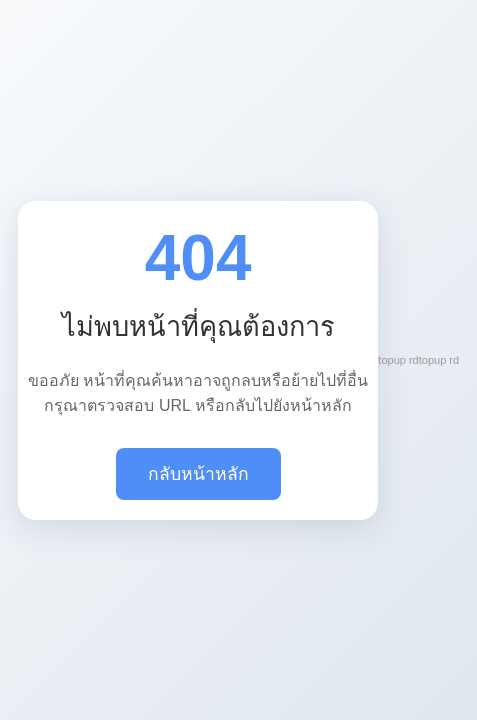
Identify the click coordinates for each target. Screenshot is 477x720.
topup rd (398, 360)
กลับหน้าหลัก (198, 474)
